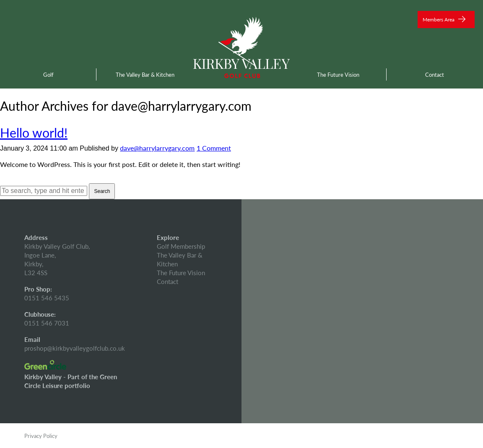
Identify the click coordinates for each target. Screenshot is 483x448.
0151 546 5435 (47, 298)
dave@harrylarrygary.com (157, 148)
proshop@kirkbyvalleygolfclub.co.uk (75, 348)
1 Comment (214, 148)
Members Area (444, 20)
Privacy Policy (41, 436)
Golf (48, 74)
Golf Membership (181, 246)
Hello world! (34, 133)
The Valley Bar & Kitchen (145, 74)
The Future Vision (338, 74)
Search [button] (102, 191)
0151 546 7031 (47, 323)
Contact (435, 74)
